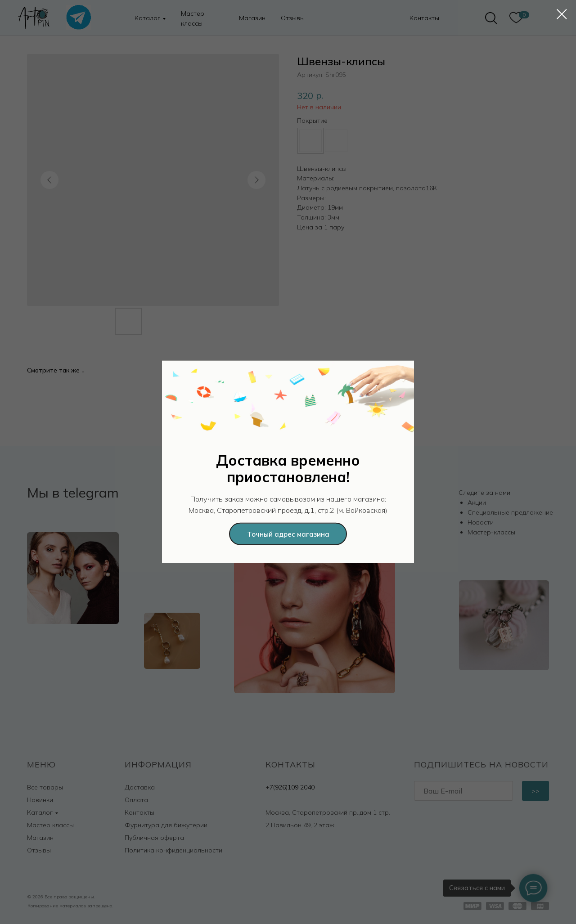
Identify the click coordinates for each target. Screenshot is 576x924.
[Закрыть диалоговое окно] (562, 14)
